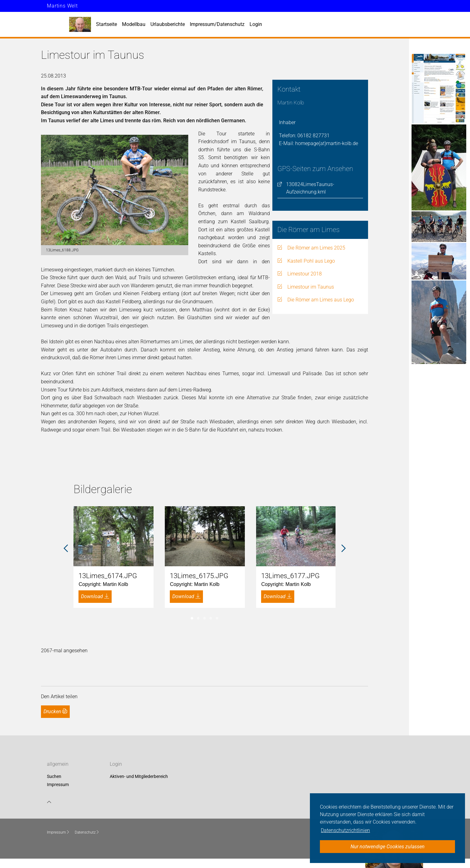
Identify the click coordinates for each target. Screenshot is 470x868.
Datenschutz (87, 832)
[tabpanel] (114, 557)
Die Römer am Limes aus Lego (321, 300)
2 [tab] (198, 618)
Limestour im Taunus (311, 287)
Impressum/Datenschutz (217, 24)
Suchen (54, 777)
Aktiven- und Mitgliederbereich (139, 777)
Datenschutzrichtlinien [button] (345, 830)
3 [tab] (205, 618)
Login (256, 24)
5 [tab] (217, 618)
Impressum (58, 785)
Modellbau (134, 24)
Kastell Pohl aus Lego (311, 261)
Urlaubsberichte (168, 24)
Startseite (106, 24)
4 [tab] (211, 618)
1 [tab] (192, 618)
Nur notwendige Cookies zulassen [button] (388, 847)
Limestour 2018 (305, 274)
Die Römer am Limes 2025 (316, 248)
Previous (66, 548)
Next (343, 548)
